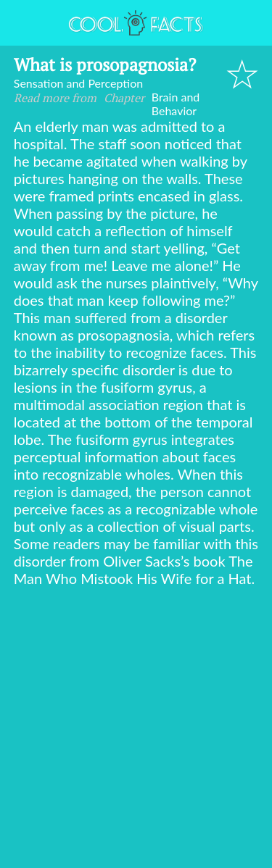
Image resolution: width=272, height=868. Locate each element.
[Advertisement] (136, 730)
